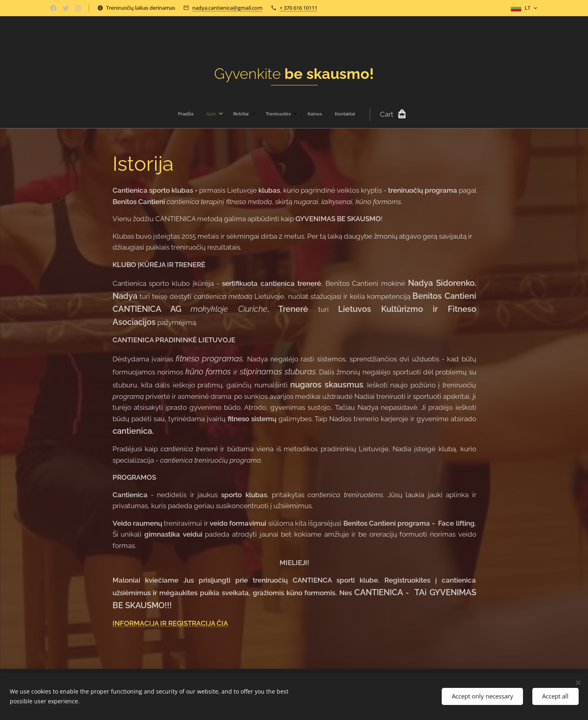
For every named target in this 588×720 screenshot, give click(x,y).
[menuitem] (231, 114)
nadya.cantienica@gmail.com (227, 8)
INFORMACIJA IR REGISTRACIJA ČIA (170, 624)
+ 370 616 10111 (298, 8)
